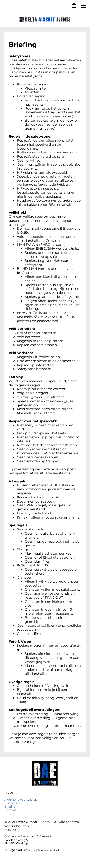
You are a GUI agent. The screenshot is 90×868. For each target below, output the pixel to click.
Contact (10, 810)
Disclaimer (12, 803)
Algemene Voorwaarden (22, 800)
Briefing (10, 807)
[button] (74, 6)
